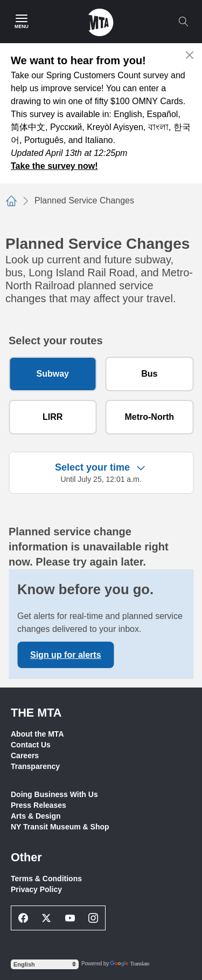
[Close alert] (190, 55)
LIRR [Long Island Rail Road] (53, 417)
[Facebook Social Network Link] (23, 918)
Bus (149, 374)
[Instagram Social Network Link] (94, 918)
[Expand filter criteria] (101, 473)
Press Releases (39, 805)
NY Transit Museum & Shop (60, 827)
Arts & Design (36, 816)
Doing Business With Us (54, 794)
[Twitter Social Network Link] (47, 918)
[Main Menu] (22, 22)
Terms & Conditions (46, 879)
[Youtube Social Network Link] (70, 918)
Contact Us (31, 745)
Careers (25, 756)
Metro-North (149, 417)
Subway (53, 374)
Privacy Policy (36, 889)
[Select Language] (45, 964)
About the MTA (37, 734)
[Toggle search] (183, 22)
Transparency (35, 766)
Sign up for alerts (66, 655)
